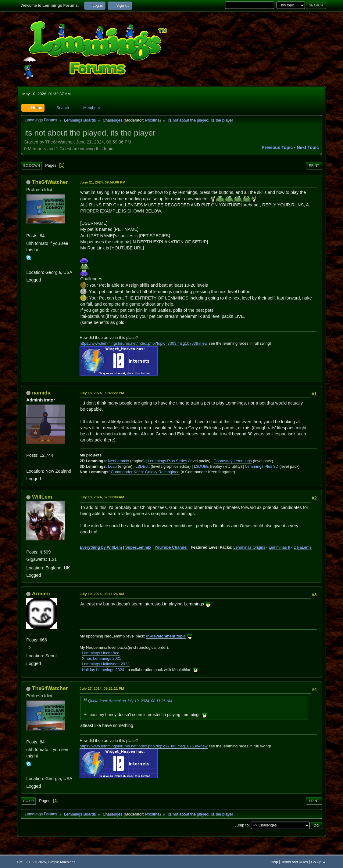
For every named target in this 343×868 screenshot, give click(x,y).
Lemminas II (279, 547)
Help (274, 862)
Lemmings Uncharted (100, 653)
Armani (41, 594)
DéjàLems (302, 547)
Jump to (242, 825)
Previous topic (277, 147)
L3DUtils (201, 466)
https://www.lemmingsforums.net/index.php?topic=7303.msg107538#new (143, 343)
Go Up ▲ (318, 862)
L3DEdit (143, 466)
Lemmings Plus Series (168, 461)
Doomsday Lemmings (233, 461)
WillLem (42, 497)
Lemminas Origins (249, 547)
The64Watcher (50, 182)
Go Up (28, 801)
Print (314, 165)
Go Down (31, 165)
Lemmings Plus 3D (262, 466)
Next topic (308, 147)
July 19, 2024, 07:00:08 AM (102, 497)
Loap (112, 466)
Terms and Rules (294, 862)
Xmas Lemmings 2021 (101, 658)
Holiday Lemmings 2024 (103, 670)
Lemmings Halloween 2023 (105, 664)
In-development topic (166, 636)
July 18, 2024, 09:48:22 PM (102, 393)
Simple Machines (62, 862)
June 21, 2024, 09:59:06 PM (102, 182)
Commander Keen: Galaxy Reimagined (145, 472)
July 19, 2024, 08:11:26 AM (102, 594)
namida (41, 393)
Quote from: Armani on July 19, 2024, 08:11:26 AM (130, 701)
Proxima (152, 120)
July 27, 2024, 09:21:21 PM (102, 688)
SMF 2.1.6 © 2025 (32, 862)
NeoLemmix (118, 461)
